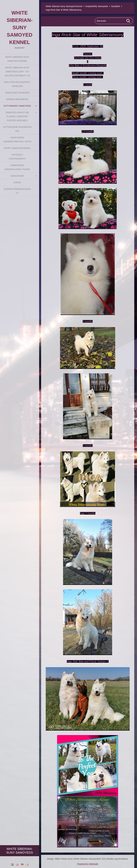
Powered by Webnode (88, 864)
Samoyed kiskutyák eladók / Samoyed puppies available (17, 116)
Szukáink (115, 6)
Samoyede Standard (17, 93)
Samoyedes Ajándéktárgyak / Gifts (17, 140)
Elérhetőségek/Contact (17, 191)
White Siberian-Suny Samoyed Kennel (17, 59)
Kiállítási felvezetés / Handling (17, 84)
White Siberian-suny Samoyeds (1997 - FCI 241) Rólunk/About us (17, 72)
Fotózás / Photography (17, 157)
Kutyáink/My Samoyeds (17, 106)
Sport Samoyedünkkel (17, 148)
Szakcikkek (17, 176)
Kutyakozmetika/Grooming (17, 129)
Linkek (17, 182)
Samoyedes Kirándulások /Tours (17, 167)
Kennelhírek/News (17, 99)
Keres (128, 21)
